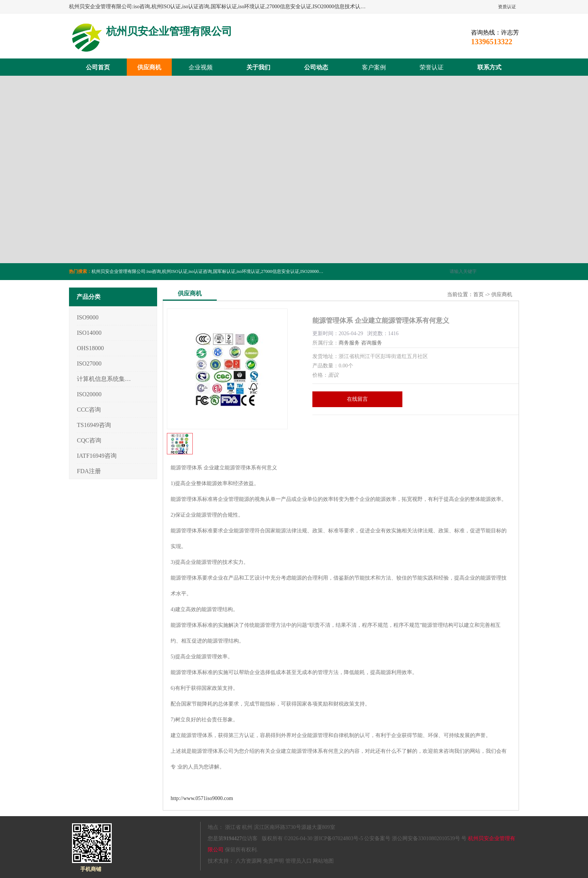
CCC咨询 (89, 410)
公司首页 (98, 67)
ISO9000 (88, 317)
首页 (478, 294)
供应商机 (149, 67)
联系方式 (489, 67)
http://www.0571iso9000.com (202, 798)
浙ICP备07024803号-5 (338, 838)
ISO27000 (89, 363)
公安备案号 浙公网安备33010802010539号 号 (415, 838)
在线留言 (357, 399)
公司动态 (316, 67)
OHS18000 (90, 348)
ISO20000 (89, 394)
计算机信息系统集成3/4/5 (104, 379)
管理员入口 (298, 861)
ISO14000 (89, 333)
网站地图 (323, 861)
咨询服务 (372, 343)
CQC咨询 (89, 440)
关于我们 (258, 67)
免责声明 (273, 861)
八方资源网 (249, 861)
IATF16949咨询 (97, 456)
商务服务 (349, 343)
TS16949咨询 (94, 425)
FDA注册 (89, 471)
